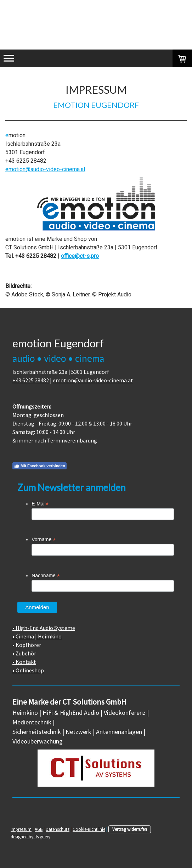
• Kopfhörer (27, 645)
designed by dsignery (30, 837)
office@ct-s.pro (80, 256)
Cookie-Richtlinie (89, 829)
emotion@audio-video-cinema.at (45, 169)
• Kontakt (24, 662)
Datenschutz (58, 829)
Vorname (44, 540)
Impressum (21, 829)
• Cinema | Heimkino (37, 636)
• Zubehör (24, 653)
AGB (39, 829)
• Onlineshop (28, 670)
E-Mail (40, 504)
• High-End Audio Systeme (44, 628)
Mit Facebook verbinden (39, 466)
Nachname (46, 576)
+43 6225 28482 (31, 380)
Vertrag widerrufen (130, 829)
